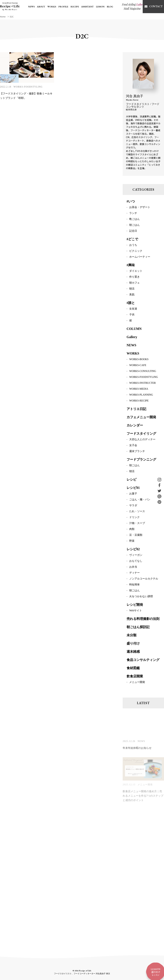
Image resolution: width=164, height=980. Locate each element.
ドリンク (134, 518)
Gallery (132, 337)
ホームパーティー (140, 257)
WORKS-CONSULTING (143, 372)
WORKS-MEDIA (139, 389)
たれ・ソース (137, 512)
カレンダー (135, 426)
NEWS (31, 7)
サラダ (133, 506)
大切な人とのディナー (142, 440)
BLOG (110, 7)
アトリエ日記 (136, 409)
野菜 (132, 541)
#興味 (131, 266)
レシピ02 (133, 550)
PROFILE (63, 7)
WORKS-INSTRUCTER (143, 383)
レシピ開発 (135, 605)
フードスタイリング (141, 434)
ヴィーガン (136, 555)
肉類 (132, 529)
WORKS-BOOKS (139, 360)
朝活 (132, 289)
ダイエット (136, 271)
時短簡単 (134, 585)
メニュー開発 (137, 683)
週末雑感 (133, 652)
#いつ (131, 202)
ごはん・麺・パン (140, 500)
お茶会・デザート (140, 208)
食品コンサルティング (143, 660)
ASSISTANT (87, 7)
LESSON (100, 7)
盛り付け (133, 644)
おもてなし (136, 561)
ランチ (133, 214)
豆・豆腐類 (136, 535)
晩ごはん (134, 219)
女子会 (133, 446)
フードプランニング (141, 460)
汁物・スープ (137, 524)
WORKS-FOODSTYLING (28, 87)
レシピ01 (133, 488)
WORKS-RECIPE (139, 401)
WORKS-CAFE (138, 366)
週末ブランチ (137, 452)
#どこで (132, 240)
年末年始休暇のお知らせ (137, 750)
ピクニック (136, 251)
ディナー (134, 573)
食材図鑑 (133, 668)
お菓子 (133, 494)
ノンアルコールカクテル (144, 579)
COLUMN (134, 329)
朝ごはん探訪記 (138, 627)
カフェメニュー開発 (141, 418)
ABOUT (41, 7)
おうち (133, 245)
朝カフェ (134, 283)
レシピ (132, 480)
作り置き (134, 277)
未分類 (132, 636)
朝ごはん (134, 225)
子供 (132, 315)
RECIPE (75, 7)
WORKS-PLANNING (141, 395)
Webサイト (136, 611)
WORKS (52, 7)
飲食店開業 (135, 677)
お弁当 (133, 567)
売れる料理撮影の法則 (143, 619)
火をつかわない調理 (141, 597)
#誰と (131, 303)
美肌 (132, 295)
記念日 (133, 231)
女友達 (133, 309)
